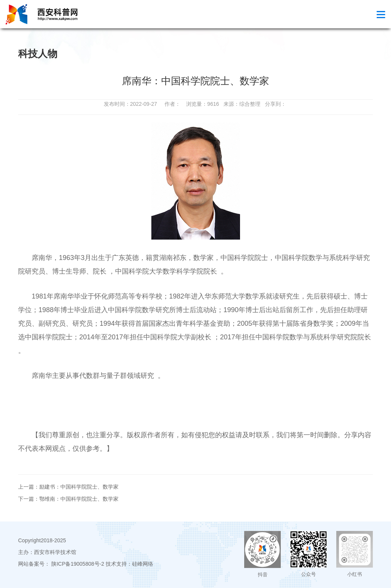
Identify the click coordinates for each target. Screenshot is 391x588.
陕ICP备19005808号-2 (78, 564)
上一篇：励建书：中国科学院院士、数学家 (68, 487)
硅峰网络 (143, 564)
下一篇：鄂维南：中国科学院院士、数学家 (68, 499)
